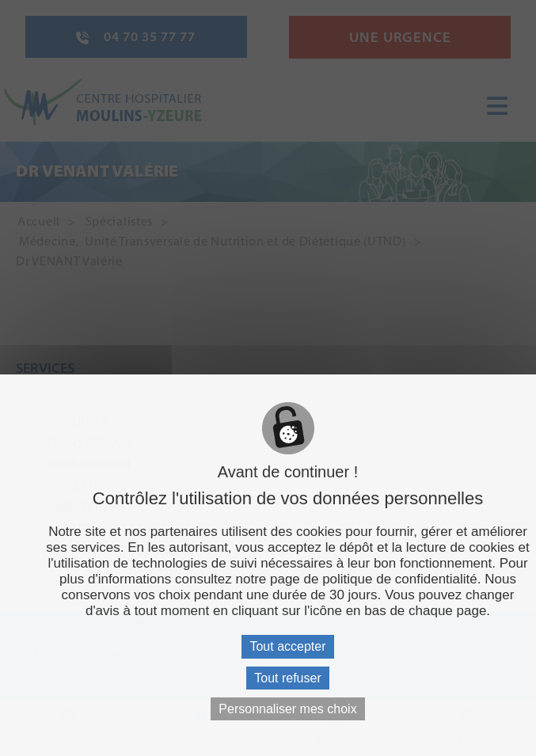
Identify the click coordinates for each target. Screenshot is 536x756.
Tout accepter (287, 646)
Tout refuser (287, 678)
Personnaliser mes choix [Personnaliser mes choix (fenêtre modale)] (287, 709)
